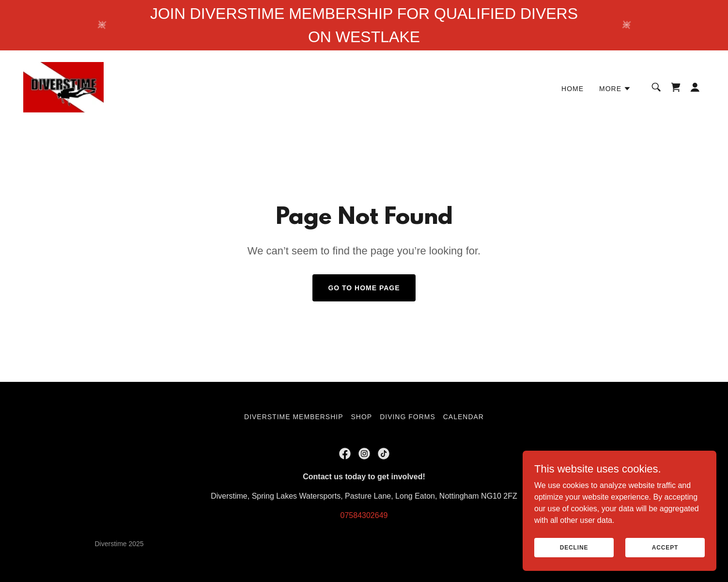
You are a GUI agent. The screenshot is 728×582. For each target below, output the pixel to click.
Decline (574, 547)
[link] (63, 87)
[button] (615, 89)
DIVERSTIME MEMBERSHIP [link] (294, 417)
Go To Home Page (364, 288)
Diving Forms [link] (408, 417)
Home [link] (573, 89)
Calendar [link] (464, 417)
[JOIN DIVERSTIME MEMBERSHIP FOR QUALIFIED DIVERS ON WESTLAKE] (364, 25)
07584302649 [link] (364, 515)
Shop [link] (361, 417)
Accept (665, 547)
